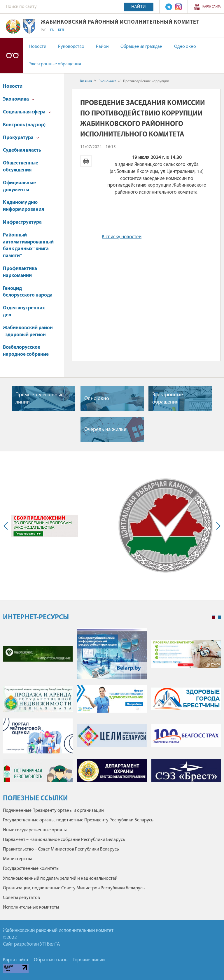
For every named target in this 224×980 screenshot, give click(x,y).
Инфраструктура (22, 222)
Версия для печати (86, 161)
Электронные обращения (55, 64)
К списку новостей (122, 237)
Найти (139, 7)
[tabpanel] (112, 708)
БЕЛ (61, 30)
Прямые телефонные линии (40, 399)
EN (52, 30)
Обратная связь (51, 960)
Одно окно (185, 47)
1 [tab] (214, 617)
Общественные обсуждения (21, 167)
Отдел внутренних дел (24, 312)
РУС (44, 30)
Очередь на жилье (105, 430)
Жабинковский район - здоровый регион (28, 331)
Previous (7, 526)
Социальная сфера (27, 112)
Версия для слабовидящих (12, 56)
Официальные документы (19, 186)
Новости (38, 47)
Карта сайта (212, 7)
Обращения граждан (141, 47)
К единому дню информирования (23, 206)
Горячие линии (89, 960)
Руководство (71, 47)
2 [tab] (220, 617)
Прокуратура (21, 138)
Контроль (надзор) (24, 125)
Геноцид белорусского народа (28, 292)
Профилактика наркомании (20, 272)
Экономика (19, 99)
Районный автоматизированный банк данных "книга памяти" (28, 246)
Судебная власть (22, 150)
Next (217, 526)
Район (102, 47)
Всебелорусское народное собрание (26, 351)
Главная (86, 81)
